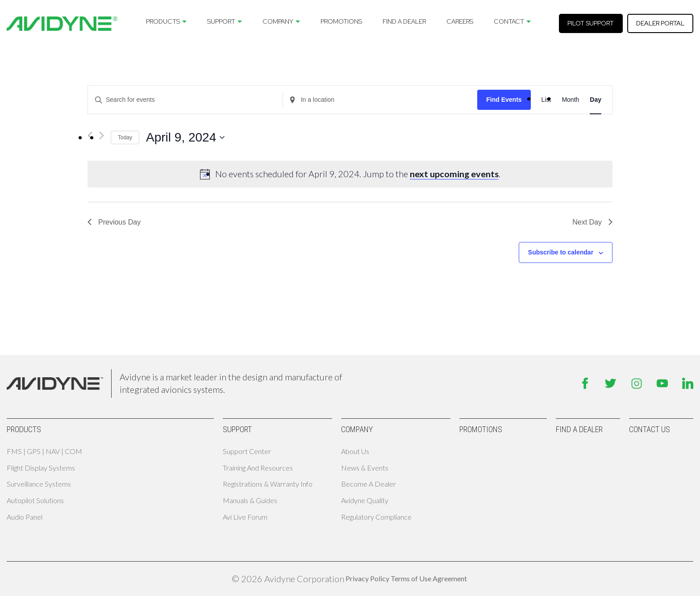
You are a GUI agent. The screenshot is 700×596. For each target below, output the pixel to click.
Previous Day (114, 222)
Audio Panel (25, 517)
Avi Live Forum (245, 517)
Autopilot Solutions (35, 500)
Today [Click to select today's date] (125, 138)
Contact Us (650, 429)
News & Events (365, 468)
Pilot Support (591, 23)
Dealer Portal (660, 23)
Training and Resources (258, 468)
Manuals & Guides (250, 500)
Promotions (341, 21)
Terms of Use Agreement (429, 578)
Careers (460, 21)
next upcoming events (454, 174)
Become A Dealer (369, 484)
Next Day (592, 222)
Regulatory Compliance (376, 517)
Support (221, 21)
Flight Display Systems (41, 468)
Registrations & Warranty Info (268, 484)
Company (278, 21)
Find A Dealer (404, 21)
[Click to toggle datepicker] (185, 138)
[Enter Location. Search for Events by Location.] (380, 100)
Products (163, 21)
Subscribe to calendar (561, 252)
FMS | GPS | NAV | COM (44, 451)
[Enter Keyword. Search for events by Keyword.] (185, 100)
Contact (509, 21)
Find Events (504, 100)
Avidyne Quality (365, 500)
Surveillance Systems (39, 484)
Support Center (247, 451)
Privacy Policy (367, 578)
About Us (355, 451)
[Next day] (102, 135)
